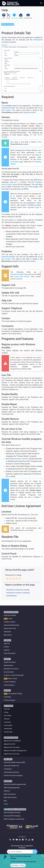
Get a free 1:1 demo (18, 865)
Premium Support (10, 700)
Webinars (7, 791)
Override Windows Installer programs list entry (22, 441)
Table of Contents (8, 24)
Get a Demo (8, 716)
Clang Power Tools (10, 628)
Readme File (10, 537)
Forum (6, 804)
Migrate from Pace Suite (12, 754)
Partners (7, 650)
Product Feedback (10, 682)
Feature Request (9, 685)
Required (8, 97)
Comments (8, 326)
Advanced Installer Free (11, 766)
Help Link (7, 301)
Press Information (10, 653)
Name (5, 103)
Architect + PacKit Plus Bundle (14, 675)
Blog (5, 801)
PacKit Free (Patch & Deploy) (13, 775)
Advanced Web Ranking (11, 625)
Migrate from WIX (10, 744)
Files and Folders (27, 187)
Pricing (6, 712)
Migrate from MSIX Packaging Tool (15, 751)
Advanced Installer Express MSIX (14, 762)
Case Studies (8, 725)
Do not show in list (12, 429)
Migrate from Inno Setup (12, 747)
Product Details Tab (16, 33)
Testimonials (8, 729)
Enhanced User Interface (19, 459)
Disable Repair (9, 404)
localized (32, 112)
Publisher (7, 251)
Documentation (9, 672)
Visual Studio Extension (11, 772)
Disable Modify (10, 394)
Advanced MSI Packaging (12, 816)
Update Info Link (10, 293)
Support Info (10, 266)
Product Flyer (8, 732)
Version (6, 117)
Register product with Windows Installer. (18, 346)
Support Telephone (12, 308)
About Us (7, 643)
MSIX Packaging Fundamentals (14, 819)
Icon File (6, 375)
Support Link (9, 285)
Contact (6, 318)
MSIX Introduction (10, 794)
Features (7, 719)
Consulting (7, 697)
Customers (7, 722)
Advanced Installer (10, 615)
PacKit (10, 619)
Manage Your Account (11, 669)
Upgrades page (33, 207)
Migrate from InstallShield (12, 741)
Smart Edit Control (22, 277)
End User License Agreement (21, 506)
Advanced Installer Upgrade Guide (15, 784)
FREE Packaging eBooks (12, 788)
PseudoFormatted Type (10, 108)
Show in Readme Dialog (14, 546)
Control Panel (9, 554)
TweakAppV (8, 769)
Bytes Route (8, 635)
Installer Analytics (10, 622)
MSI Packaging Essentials (12, 813)
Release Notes (8, 665)
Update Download (10, 662)
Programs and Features (18, 339)
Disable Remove (10, 419)
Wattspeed (7, 632)
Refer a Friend (12, 679)
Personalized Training (15, 694)
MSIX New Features (10, 797)
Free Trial (7, 709)
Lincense (6, 512)
